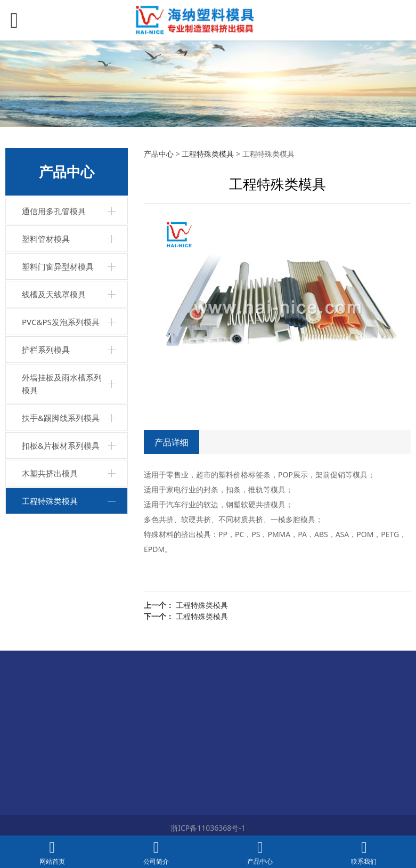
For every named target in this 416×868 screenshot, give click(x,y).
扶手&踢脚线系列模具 (61, 418)
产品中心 (159, 154)
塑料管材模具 (46, 239)
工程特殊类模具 (50, 501)
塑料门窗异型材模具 (58, 266)
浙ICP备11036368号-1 (208, 828)
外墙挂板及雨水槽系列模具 (62, 384)
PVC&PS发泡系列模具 (61, 322)
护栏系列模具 (46, 350)
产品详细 (172, 442)
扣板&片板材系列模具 (61, 445)
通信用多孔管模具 (54, 211)
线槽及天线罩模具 (54, 294)
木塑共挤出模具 (50, 473)
